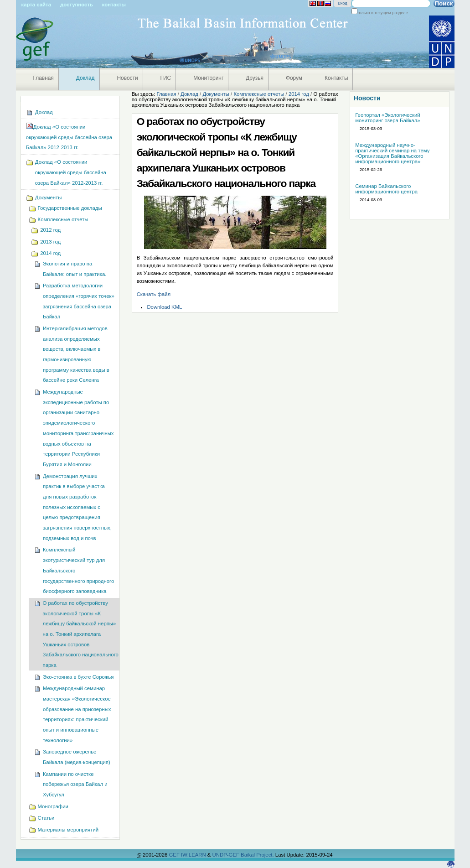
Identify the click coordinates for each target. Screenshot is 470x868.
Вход (343, 3)
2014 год (299, 94)
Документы (216, 94)
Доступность (77, 5)
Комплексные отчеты (259, 94)
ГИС (166, 78)
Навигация (20, 99)
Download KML (164, 307)
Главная (44, 78)
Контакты (114, 5)
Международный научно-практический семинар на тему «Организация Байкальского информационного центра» (392, 153)
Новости (128, 78)
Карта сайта (36, 5)
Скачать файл (154, 294)
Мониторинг (208, 78)
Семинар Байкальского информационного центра (386, 189)
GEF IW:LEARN (188, 855)
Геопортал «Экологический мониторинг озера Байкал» (388, 118)
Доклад (85, 78)
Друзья (255, 78)
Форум (294, 78)
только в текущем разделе (383, 13)
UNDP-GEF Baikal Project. (244, 855)
